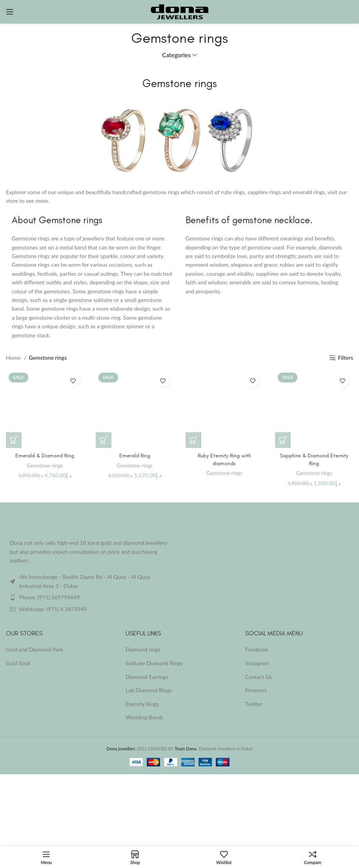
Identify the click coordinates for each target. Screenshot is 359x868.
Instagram (257, 663)
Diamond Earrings (147, 677)
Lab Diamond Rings (149, 690)
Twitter (254, 704)
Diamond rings (143, 649)
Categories (176, 55)
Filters (346, 358)
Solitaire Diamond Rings (154, 663)
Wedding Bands (144, 717)
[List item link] (90, 597)
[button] (14, 440)
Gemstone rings (45, 466)
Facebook (257, 649)
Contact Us (259, 677)
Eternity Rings (142, 704)
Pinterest (256, 690)
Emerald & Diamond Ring (45, 456)
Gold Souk (18, 663)
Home (14, 358)
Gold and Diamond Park (35, 649)
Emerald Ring (135, 456)
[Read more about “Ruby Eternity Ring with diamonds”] (193, 440)
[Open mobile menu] (10, 12)
